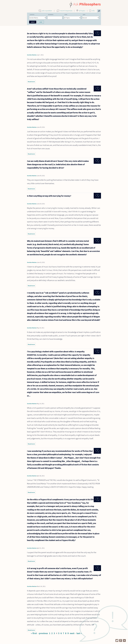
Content (32, 15)
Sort (84, 15)
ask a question (47, 11)
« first (34, 633)
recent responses (66, 11)
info (93, 11)
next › (73, 633)
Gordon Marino (32, 55)
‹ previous (43, 633)
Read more (32, 82)
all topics (82, 11)
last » (79, 633)
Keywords (51, 15)
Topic (66, 15)
